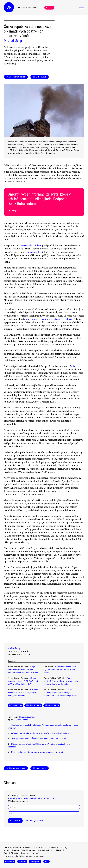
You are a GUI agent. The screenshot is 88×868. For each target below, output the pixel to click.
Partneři (35, 853)
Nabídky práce (29, 850)
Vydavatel (54, 848)
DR (9, 7)
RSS (47, 861)
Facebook (10, 861)
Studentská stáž (46, 850)
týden (18, 720)
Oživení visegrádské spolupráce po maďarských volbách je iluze (40, 733)
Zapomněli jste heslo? (34, 820)
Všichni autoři (40, 848)
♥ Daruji (49, 8)
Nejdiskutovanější (27, 717)
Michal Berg (13, 40)
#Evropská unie (52, 705)
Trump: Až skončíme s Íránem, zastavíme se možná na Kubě (39, 739)
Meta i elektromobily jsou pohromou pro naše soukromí (37, 752)
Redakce (27, 848)
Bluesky (15, 853)
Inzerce (25, 853)
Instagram (35, 861)
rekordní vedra (33, 252)
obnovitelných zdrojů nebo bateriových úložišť (48, 319)
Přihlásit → (15, 820)
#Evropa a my (15, 705)
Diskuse (16, 850)
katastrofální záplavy (30, 245)
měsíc (25, 720)
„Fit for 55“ (74, 366)
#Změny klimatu (33, 705)
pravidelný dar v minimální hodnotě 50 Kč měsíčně (31, 798)
